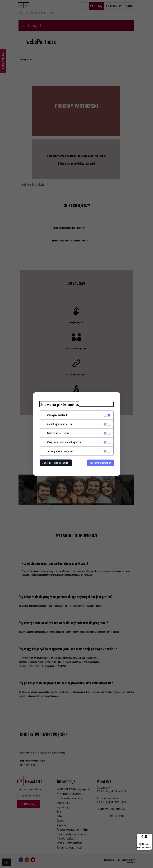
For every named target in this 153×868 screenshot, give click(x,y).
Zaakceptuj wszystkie (100, 463)
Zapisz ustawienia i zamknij (56, 463)
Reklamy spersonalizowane (60, 451)
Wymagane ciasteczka (58, 415)
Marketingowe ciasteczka (59, 424)
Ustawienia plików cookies (59, 404)
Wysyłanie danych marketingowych (64, 442)
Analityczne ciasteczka (58, 433)
